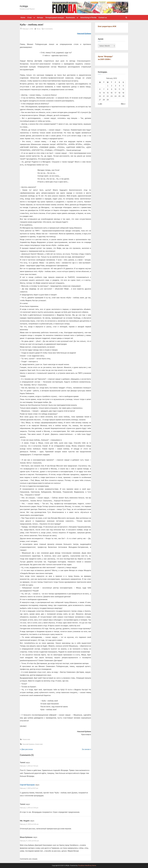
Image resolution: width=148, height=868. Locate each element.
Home (23, 17)
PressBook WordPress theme (87, 865)
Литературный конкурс (55, 17)
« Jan (100, 104)
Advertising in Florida (88, 17)
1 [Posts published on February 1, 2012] (108, 86)
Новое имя (26, 739)
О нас (30, 17)
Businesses (71, 17)
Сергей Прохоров (27, 785)
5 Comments (48, 29)
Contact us (103, 17)
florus (39, 29)
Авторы (40, 17)
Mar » (123, 104)
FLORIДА (24, 6)
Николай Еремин (28, 744)
